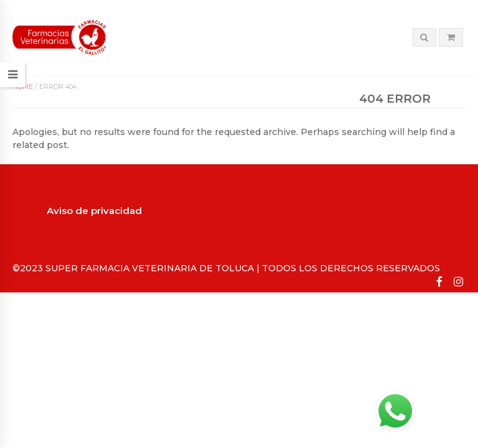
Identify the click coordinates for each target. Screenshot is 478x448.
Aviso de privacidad (94, 211)
